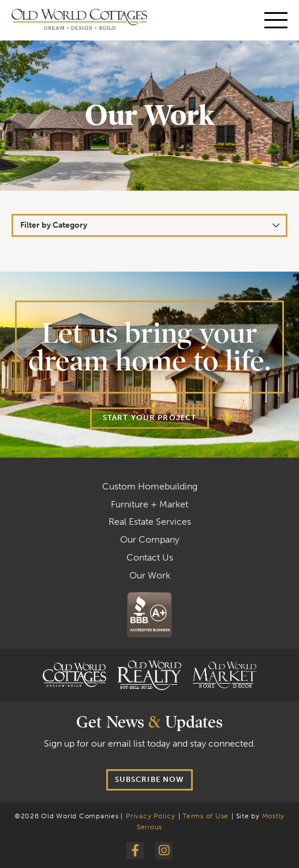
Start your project (150, 418)
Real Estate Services (150, 522)
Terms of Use (205, 816)
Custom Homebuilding (150, 486)
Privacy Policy (151, 816)
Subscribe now (150, 779)
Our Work (150, 575)
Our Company (150, 539)
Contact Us (150, 557)
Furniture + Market (149, 504)
